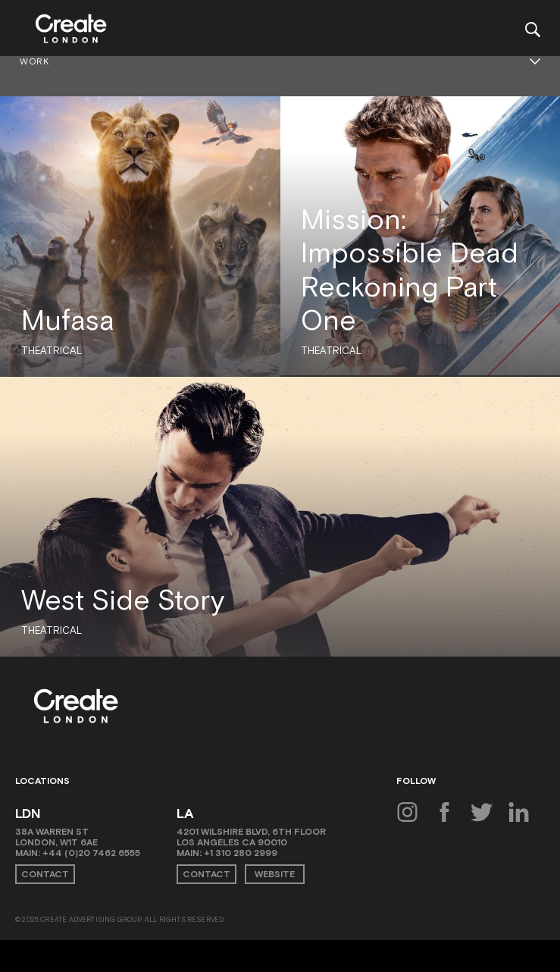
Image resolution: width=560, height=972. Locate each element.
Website (275, 874)
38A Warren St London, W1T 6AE (56, 837)
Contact (45, 874)
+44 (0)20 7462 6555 (91, 853)
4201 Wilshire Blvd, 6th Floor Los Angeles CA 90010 (251, 837)
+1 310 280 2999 (241, 853)
